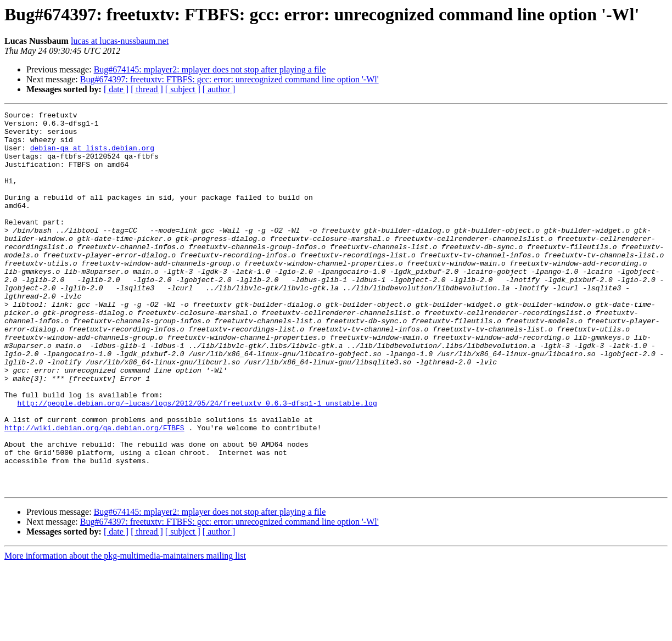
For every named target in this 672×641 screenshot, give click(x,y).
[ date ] (116, 89)
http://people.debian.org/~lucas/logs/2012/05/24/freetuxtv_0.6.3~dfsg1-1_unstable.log (197, 462)
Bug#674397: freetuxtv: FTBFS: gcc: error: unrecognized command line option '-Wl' (229, 79)
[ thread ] (147, 89)
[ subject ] (183, 89)
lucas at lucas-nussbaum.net (120, 41)
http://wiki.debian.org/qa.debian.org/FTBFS (94, 492)
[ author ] (219, 89)
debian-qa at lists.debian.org (92, 156)
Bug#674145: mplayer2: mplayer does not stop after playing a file (210, 69)
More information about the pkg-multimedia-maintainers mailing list (125, 631)
